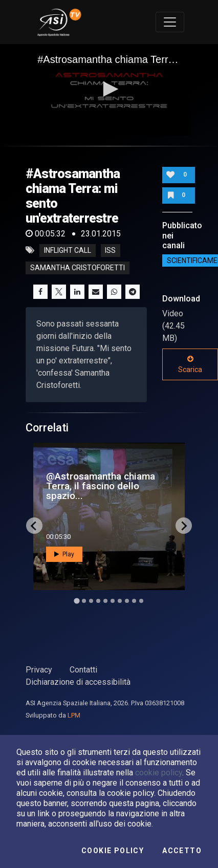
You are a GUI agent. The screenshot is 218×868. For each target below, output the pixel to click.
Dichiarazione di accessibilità (78, 682)
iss (110, 250)
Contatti (83, 670)
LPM (74, 715)
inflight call (68, 250)
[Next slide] (184, 526)
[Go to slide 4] (98, 601)
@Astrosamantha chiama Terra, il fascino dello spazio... (101, 486)
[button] (109, 89)
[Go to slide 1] (77, 601)
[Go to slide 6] (113, 601)
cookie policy (159, 773)
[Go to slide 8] (127, 601)
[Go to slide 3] (91, 601)
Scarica (190, 364)
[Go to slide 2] (84, 601)
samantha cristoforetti (78, 268)
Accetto (182, 851)
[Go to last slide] (34, 526)
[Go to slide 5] (105, 601)
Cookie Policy (113, 851)
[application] (109, 90)
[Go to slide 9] (134, 601)
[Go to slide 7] (120, 601)
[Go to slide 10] (141, 601)
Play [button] (64, 554)
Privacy (39, 670)
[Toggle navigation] (170, 22)
